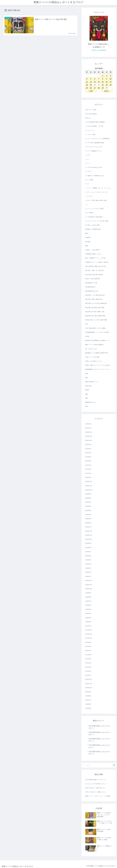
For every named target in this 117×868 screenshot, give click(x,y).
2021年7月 (88, 453)
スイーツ (88, 163)
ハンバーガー (89, 196)
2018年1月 (88, 626)
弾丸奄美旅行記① (90, 287)
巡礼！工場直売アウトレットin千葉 (95, 258)
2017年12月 (89, 630)
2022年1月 (88, 428)
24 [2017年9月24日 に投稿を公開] (111, 85)
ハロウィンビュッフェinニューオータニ (97, 192)
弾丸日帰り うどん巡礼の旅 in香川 (95, 295)
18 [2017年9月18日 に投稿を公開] (87, 85)
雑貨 (86, 398)
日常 (86, 324)
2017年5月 (88, 659)
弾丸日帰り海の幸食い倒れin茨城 (95, 308)
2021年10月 (89, 440)
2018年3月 (88, 618)
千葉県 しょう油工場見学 (92, 250)
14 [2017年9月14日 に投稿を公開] (99, 82)
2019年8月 (88, 548)
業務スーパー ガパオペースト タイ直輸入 (98, 796)
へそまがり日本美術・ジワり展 (94, 126)
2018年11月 (89, 585)
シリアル (88, 155)
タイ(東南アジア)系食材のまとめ (95, 176)
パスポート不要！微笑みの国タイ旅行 (96, 200)
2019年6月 (88, 556)
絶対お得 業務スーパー (92, 382)
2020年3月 (88, 519)
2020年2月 (88, 523)
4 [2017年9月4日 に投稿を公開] (87, 79)
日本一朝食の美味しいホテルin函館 (95, 328)
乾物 (86, 233)
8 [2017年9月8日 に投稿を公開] (103, 79)
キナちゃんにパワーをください (94, 147)
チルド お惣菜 (89, 180)
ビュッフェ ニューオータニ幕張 (94, 209)
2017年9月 (88, 642)
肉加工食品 (88, 386)
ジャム (87, 159)
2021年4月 (88, 465)
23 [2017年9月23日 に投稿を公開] (107, 85)
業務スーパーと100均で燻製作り (95, 345)
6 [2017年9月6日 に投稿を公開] (95, 79)
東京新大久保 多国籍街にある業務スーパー (98, 340)
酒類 (86, 394)
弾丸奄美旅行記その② (92, 291)
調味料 (87, 390)
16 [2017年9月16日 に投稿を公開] (107, 82)
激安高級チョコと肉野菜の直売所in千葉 (97, 353)
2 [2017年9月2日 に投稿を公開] (107, 76)
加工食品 (88, 242)
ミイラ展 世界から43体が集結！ (94, 217)
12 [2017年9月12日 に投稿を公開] (91, 82)
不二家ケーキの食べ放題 (92, 225)
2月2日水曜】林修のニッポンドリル (99, 726)
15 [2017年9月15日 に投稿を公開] (103, 82)
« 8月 (91, 91)
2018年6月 (88, 605)
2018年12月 (89, 581)
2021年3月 (88, 469)
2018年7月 (88, 601)
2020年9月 (88, 494)
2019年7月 (88, 552)
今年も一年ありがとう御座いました (95, 792)
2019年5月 (88, 560)
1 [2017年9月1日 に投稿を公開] (103, 76)
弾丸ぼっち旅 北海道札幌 (92, 279)
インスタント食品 (90, 134)
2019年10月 (89, 539)
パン (86, 204)
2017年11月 (89, 634)
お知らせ (88, 118)
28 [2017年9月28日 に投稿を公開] (99, 88)
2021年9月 (88, 445)
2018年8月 (88, 597)
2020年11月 (89, 486)
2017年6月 (88, 655)
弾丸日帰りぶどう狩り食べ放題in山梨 (96, 303)
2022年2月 (88, 424)
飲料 (86, 406)
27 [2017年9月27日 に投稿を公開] (95, 88)
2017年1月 (88, 675)
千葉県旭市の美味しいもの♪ (93, 254)
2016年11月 (89, 684)
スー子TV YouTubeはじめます (94, 167)
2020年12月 (89, 482)
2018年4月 (88, 613)
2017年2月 (88, 671)
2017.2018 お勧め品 (91, 114)
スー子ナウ (88, 171)
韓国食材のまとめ (90, 402)
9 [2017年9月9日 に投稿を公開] (107, 79)
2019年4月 (88, 564)
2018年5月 (88, 609)
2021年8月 (88, 449)
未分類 (87, 336)
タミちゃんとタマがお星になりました (96, 784)
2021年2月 (88, 473)
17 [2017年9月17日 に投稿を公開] (111, 82)
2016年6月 (88, 704)
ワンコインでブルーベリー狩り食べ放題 (97, 221)
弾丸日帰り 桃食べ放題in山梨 (94, 299)
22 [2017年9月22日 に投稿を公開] (103, 85)
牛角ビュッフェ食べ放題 (92, 357)
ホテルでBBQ (89, 213)
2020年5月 (88, 510)
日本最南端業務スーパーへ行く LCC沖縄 (97, 332)
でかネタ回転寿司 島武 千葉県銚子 (95, 122)
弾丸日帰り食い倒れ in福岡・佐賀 (95, 312)
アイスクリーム (90, 130)
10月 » (107, 91)
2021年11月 (89, 436)
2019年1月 (88, 576)
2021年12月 (89, 432)
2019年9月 (88, 543)
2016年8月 (88, 696)
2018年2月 (88, 622)
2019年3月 (88, 568)
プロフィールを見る (99, 50)
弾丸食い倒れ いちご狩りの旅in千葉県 (96, 320)
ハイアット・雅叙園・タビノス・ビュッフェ (98, 188)
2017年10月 (89, 638)
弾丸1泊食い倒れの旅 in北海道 (94, 275)
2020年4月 (88, 515)
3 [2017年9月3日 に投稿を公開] (111, 76)
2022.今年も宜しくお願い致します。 (96, 788)
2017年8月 (88, 646)
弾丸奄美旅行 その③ (91, 283)
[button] (114, 765)
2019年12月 (89, 531)
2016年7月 (88, 700)
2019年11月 (89, 535)
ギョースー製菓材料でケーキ (94, 151)
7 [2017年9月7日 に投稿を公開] (99, 79)
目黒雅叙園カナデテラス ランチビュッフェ (98, 369)
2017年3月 (88, 667)
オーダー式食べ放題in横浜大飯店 (95, 143)
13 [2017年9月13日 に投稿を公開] (95, 82)
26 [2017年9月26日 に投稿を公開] (91, 88)
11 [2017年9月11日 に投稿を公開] (87, 82)
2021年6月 (88, 457)
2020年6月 (88, 506)
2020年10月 (89, 490)
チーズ (87, 184)
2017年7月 (88, 651)
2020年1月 (88, 527)
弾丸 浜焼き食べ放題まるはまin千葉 (95, 266)
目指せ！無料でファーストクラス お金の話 (98, 365)
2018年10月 (89, 589)
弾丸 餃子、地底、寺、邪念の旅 (94, 270)
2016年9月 (88, 692)
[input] (99, 765)
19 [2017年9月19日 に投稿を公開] (91, 85)
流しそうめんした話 (91, 349)
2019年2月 (88, 572)
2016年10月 (89, 688)
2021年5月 (88, 461)
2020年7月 (88, 502)
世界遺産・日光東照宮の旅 (93, 229)
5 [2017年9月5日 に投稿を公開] (91, 79)
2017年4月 (88, 663)
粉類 (86, 373)
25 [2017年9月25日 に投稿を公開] (87, 88)
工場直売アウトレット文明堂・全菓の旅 (97, 262)
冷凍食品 (88, 237)
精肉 (86, 378)
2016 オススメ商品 (91, 110)
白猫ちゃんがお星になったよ (94, 361)
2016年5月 (88, 708)
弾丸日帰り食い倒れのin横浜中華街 (95, 316)
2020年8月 (88, 498)
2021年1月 (88, 477)
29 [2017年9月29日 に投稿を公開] (103, 88)
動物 (86, 246)
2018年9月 (88, 593)
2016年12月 (89, 679)
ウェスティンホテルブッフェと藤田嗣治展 (97, 139)
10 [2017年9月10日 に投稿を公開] (111, 79)
